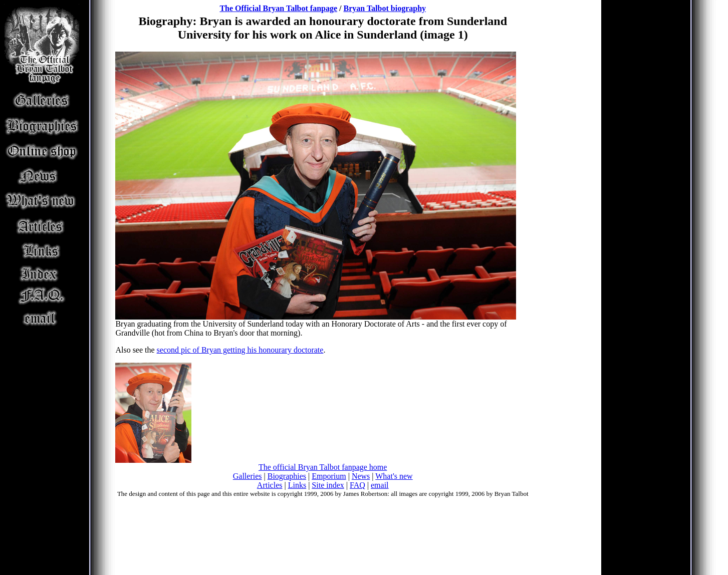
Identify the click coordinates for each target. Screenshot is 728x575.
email (380, 485)
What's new (394, 476)
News (361, 476)
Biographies (287, 476)
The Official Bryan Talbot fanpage (278, 8)
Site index (328, 485)
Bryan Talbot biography (385, 8)
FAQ (357, 485)
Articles (270, 485)
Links (297, 485)
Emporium (329, 476)
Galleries (248, 476)
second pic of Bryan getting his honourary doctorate (240, 350)
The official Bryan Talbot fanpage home (323, 467)
